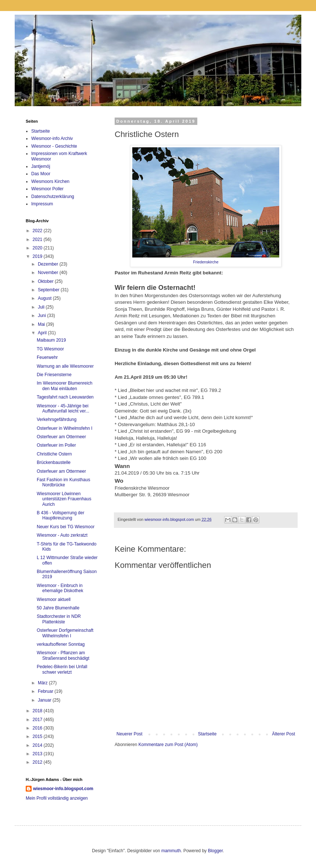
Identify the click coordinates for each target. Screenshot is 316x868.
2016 (38, 728)
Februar (46, 691)
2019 (38, 256)
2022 (38, 231)
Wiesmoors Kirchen (50, 181)
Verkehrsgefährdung (57, 419)
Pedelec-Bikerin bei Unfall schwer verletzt (62, 669)
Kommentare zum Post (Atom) (168, 745)
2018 (38, 711)
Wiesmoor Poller (47, 189)
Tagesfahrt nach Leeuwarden (65, 397)
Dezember (49, 264)
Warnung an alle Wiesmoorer (65, 366)
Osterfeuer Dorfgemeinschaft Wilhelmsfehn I (65, 633)
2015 (38, 736)
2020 (38, 248)
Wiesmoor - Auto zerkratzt (62, 535)
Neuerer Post (130, 734)
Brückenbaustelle (54, 462)
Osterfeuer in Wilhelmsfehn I (64, 428)
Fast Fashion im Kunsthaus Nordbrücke (63, 482)
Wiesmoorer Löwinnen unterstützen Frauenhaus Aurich (64, 499)
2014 (38, 745)
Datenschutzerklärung (53, 197)
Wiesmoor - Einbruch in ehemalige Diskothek (60, 588)
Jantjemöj (41, 166)
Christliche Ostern (54, 454)
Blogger (216, 851)
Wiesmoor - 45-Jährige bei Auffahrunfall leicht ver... (63, 408)
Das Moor (41, 174)
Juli (42, 307)
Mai (42, 324)
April (43, 333)
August (45, 298)
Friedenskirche (206, 262)
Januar (45, 700)
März (43, 683)
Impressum (42, 204)
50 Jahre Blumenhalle (58, 608)
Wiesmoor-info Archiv (52, 138)
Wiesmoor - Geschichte (54, 146)
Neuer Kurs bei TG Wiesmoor (66, 527)
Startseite (207, 734)
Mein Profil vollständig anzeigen (57, 798)
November (49, 273)
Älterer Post (283, 734)
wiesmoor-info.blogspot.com (63, 789)
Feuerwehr (47, 357)
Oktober (46, 281)
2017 (38, 720)
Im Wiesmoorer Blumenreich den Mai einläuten (64, 386)
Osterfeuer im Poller (56, 445)
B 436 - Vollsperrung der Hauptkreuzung (60, 515)
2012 (38, 762)
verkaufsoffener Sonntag (61, 644)
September (49, 290)
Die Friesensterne (54, 375)
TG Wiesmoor (50, 349)
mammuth (171, 851)
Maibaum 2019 (51, 340)
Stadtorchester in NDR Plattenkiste (59, 619)
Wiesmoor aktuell (54, 599)
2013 (38, 754)
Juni (42, 316)
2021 (38, 239)
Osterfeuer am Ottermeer (61, 437)
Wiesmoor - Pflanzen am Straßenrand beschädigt (63, 655)
